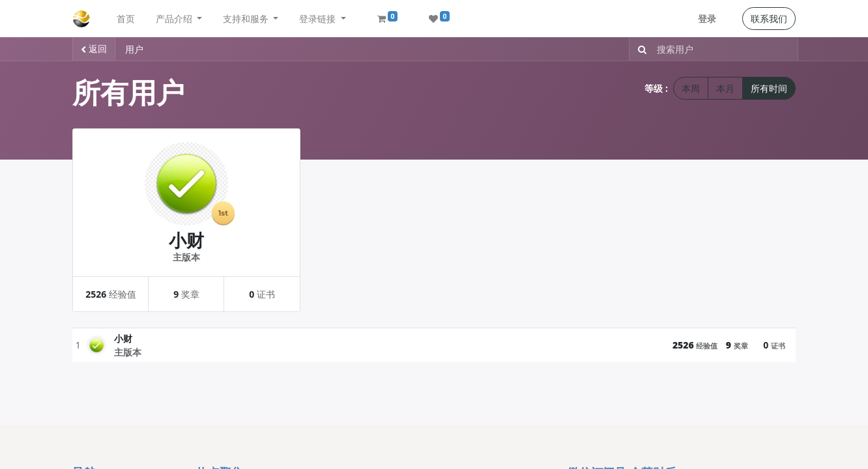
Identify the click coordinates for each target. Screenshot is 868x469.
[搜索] (640, 49)
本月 (725, 88)
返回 (94, 49)
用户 (134, 49)
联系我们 (769, 19)
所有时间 (769, 88)
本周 (691, 88)
